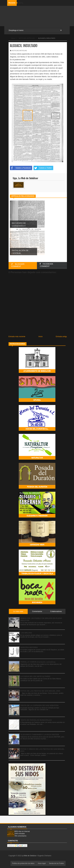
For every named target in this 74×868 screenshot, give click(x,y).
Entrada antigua (62, 336)
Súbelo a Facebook (20, 168)
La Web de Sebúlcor (29, 856)
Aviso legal (42, 863)
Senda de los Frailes (56, 863)
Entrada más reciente (17, 336)
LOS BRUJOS (26, 633)
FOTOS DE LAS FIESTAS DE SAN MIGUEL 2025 (40, 691)
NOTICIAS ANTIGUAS (19, 51)
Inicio (40, 336)
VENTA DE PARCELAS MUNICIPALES (36, 720)
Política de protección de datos (23, 863)
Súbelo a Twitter (43, 168)
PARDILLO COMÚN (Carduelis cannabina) (38, 662)
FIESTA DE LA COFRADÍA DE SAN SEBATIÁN (39, 705)
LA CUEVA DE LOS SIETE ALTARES (35, 676)
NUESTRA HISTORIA (29, 647)
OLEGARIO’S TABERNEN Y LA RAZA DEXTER (40, 735)
